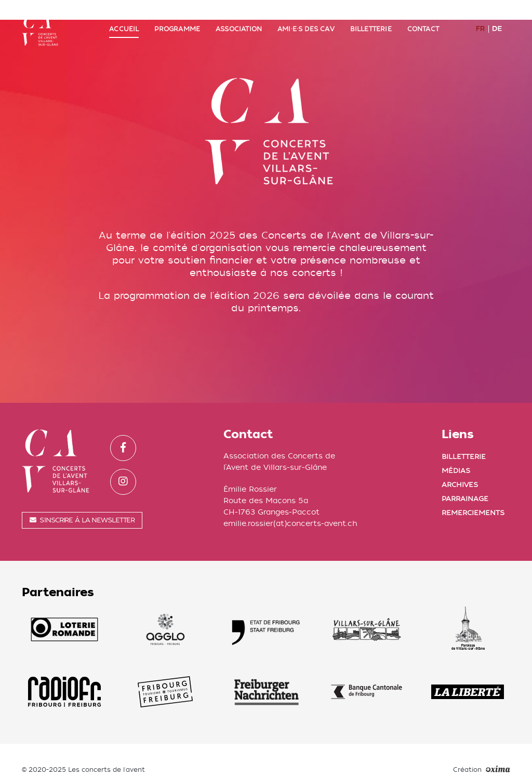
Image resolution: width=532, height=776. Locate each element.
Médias (456, 450)
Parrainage (465, 478)
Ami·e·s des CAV (306, 19)
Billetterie (371, 19)
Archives (460, 464)
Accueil (124, 19)
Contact (423, 19)
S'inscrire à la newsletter (82, 500)
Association (239, 19)
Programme (177, 19)
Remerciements (473, 492)
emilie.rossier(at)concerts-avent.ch (290, 503)
